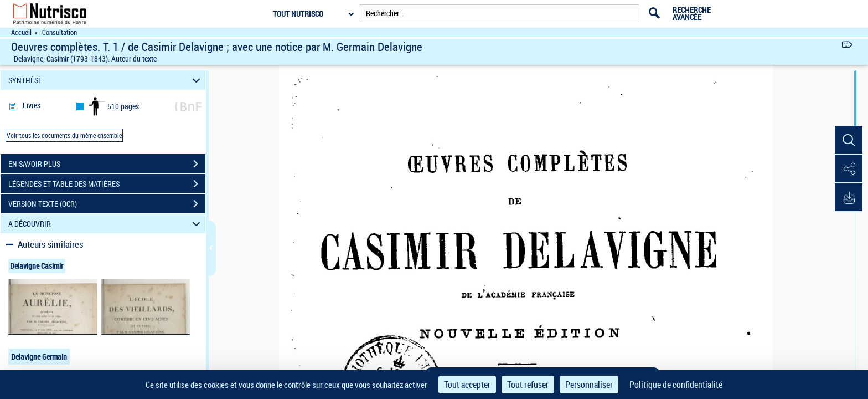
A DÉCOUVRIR (106, 224)
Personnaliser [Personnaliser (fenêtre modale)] (589, 385)
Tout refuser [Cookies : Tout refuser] (528, 385)
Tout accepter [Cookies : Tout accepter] (467, 385)
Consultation (60, 32)
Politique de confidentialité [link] (676, 385)
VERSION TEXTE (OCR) (107, 204)
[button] (849, 140)
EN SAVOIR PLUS (107, 164)
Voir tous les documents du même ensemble (64, 135)
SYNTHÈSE (106, 80)
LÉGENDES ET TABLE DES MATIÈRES (107, 184)
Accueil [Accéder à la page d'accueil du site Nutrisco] (21, 32)
